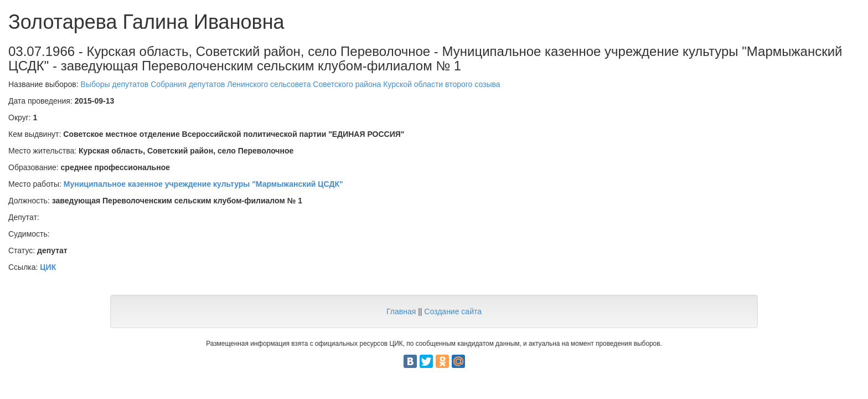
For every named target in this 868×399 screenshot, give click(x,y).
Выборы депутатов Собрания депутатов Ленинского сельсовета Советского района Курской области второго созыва (291, 84)
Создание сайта (453, 311)
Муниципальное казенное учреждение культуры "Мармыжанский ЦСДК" (203, 184)
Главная (401, 311)
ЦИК (48, 267)
